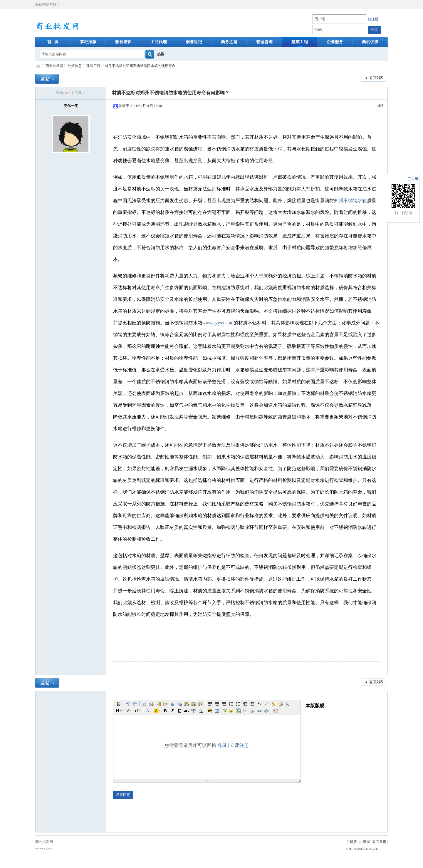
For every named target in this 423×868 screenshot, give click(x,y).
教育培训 (123, 42)
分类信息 (75, 66)
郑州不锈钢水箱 (350, 201)
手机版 (352, 842)
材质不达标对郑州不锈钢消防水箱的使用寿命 (140, 66)
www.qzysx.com (218, 323)
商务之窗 (229, 42)
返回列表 (374, 78)
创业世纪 (194, 42)
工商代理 (159, 42)
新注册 (373, 19)
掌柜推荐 (88, 42)
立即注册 (239, 745)
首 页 (53, 42)
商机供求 (370, 42)
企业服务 (335, 42)
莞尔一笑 (71, 106)
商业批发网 (54, 66)
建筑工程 (300, 42)
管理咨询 (264, 42)
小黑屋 (365, 842)
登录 (222, 745)
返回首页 (379, 842)
